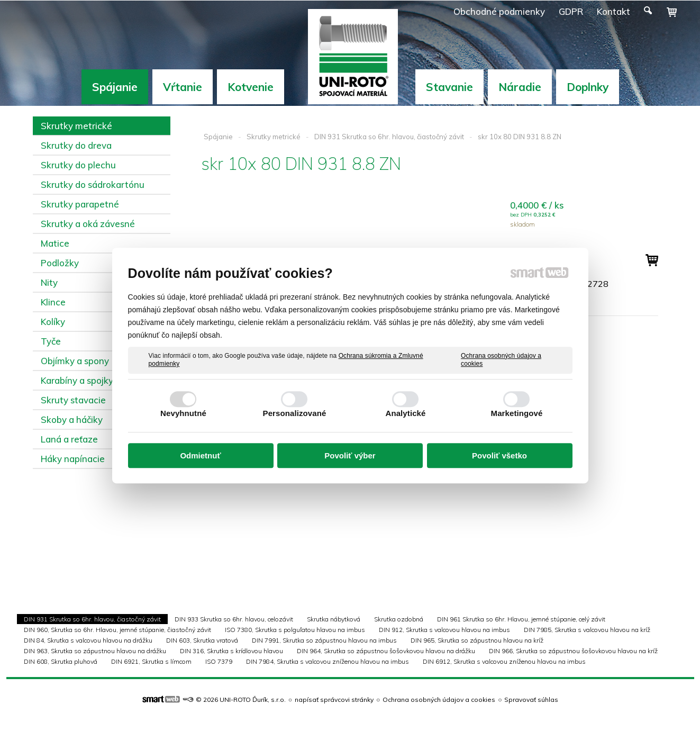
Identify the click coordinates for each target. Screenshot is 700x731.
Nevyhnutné (183, 413)
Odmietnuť (200, 455)
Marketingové (517, 413)
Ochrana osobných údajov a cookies (501, 360)
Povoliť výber (350, 455)
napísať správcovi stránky (334, 700)
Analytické (405, 413)
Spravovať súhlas (531, 700)
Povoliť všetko (499, 455)
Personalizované (295, 413)
